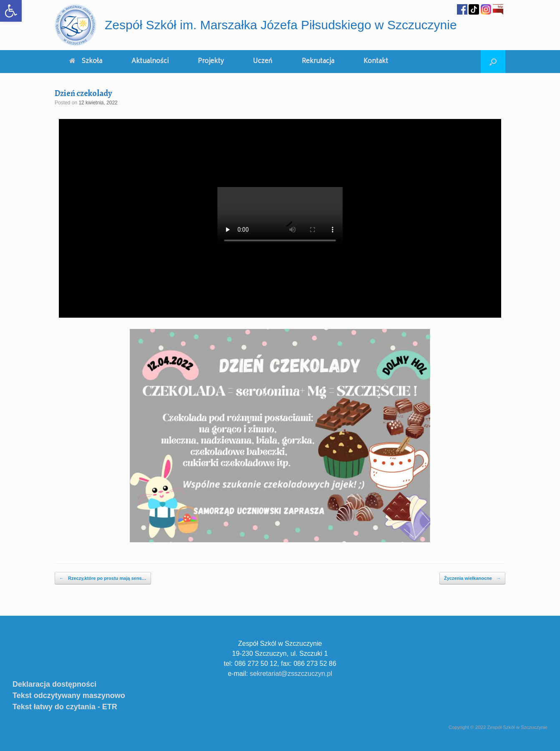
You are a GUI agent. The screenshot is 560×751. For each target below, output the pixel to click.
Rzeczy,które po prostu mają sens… (103, 578)
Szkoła (86, 62)
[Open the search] (493, 62)
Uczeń (263, 62)
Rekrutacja (318, 62)
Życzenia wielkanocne (472, 578)
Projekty (211, 62)
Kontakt (376, 62)
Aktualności (150, 62)
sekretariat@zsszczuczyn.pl (291, 674)
